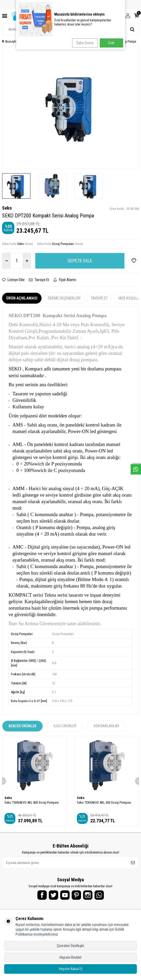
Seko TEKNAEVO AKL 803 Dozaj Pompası (32, 802)
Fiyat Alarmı (65, 280)
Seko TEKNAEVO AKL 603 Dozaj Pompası (104, 802)
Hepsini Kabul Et (71, 969)
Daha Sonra (85, 43)
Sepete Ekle (80, 261)
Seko (7, 208)
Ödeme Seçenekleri (64, 298)
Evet (111, 43)
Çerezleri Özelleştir (70, 946)
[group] (70, 107)
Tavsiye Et (39, 280)
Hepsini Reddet (70, 957)
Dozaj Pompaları (63, 244)
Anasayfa (9, 42)
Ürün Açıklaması (22, 298)
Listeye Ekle (13, 280)
